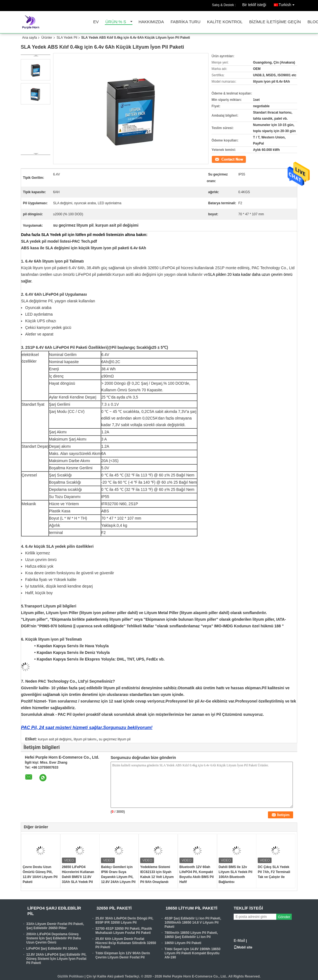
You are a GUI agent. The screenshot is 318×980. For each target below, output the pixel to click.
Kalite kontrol (225, 22)
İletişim (217, 159)
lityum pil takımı (85, 739)
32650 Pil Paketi (114, 908)
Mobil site (243, 947)
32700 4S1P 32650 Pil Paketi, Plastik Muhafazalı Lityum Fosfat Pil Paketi (124, 931)
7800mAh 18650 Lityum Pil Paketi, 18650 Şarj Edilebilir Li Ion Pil (191, 935)
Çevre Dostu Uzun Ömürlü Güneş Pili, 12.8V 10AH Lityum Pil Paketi (40, 874)
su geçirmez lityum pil (115, 739)
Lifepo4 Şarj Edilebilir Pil (54, 911)
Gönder (284, 917)
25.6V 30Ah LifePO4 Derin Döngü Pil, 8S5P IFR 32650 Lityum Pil (124, 920)
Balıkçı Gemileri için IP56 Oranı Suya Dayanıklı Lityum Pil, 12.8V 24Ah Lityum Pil (118, 874)
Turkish (288, 4)
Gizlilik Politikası (71, 976)
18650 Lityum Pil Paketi (191, 908)
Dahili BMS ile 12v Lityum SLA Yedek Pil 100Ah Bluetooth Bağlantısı (236, 874)
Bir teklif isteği (254, 5)
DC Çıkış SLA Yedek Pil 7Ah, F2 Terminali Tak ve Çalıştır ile (274, 872)
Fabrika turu (186, 22)
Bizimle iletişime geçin (275, 22)
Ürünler (47, 38)
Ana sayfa (29, 38)
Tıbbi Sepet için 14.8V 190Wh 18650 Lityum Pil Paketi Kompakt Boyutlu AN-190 (192, 953)
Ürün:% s (116, 22)
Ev (96, 22)
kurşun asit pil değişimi (55, 739)
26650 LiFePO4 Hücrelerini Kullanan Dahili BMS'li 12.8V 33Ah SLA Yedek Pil (78, 874)
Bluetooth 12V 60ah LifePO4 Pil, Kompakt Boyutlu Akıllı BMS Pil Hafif (197, 874)
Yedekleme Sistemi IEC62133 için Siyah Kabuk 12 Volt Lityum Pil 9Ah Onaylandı (157, 874)
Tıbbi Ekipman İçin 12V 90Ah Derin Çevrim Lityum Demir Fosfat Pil (123, 955)
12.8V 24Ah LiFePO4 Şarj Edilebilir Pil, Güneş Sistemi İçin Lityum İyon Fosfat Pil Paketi (56, 959)
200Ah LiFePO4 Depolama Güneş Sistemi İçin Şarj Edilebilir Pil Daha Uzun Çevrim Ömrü (54, 938)
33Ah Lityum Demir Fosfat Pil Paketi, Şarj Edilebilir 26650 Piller (55, 926)
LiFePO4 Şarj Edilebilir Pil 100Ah (52, 948)
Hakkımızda (151, 22)
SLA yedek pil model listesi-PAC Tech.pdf (59, 241)
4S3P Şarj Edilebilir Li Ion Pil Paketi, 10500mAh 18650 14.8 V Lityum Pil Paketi (193, 923)
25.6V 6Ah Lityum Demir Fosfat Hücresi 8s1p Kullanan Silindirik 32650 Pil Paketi (126, 943)
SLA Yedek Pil (67, 38)
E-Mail (239, 940)
